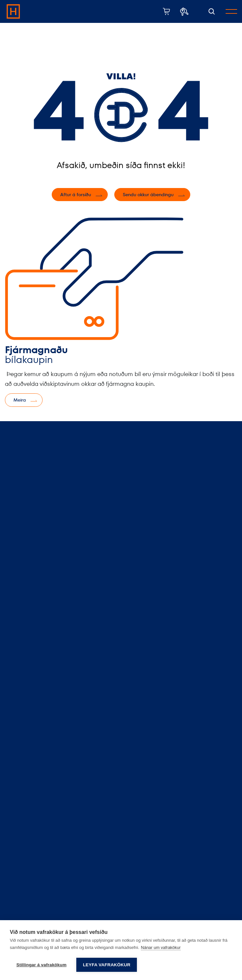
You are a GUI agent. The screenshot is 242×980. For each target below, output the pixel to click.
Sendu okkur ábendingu (148, 195)
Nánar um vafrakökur (161, 947)
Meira (20, 400)
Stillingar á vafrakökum (41, 965)
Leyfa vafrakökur (107, 965)
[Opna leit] (212, 12)
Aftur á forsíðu (76, 195)
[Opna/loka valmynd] (231, 11)
